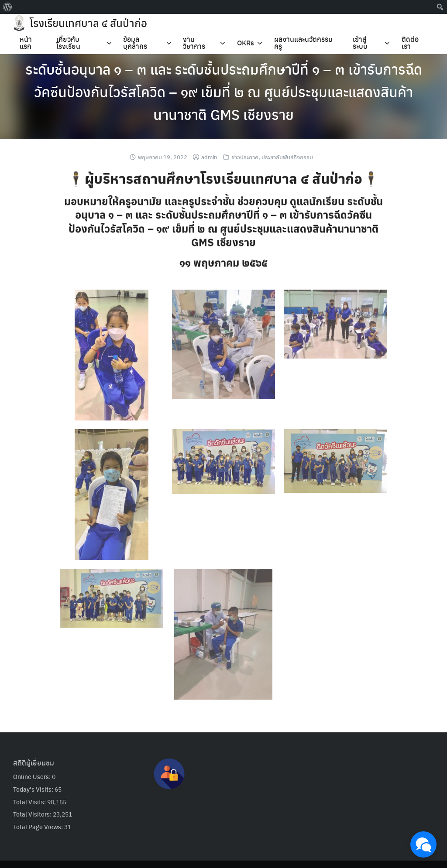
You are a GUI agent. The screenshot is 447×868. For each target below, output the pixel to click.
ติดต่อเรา (410, 43)
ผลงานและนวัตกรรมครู (303, 43)
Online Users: (33, 776)
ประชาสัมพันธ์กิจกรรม (287, 157)
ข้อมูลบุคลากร (135, 43)
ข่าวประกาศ (245, 157)
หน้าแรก (26, 43)
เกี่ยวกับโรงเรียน (68, 43)
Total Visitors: (33, 814)
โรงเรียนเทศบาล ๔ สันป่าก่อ (88, 23)
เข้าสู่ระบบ (360, 43)
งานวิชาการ (194, 43)
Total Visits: (30, 802)
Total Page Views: (39, 827)
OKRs (246, 43)
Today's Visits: (34, 789)
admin (209, 157)
